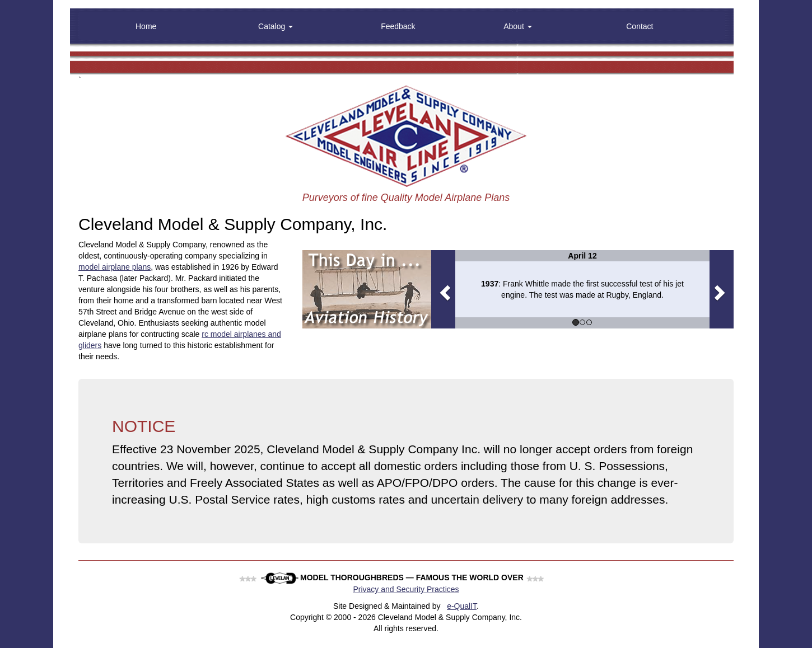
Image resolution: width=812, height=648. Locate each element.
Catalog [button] (276, 26)
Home (146, 26)
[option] (582, 289)
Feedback (398, 26)
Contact (640, 26)
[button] (443, 289)
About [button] (517, 26)
